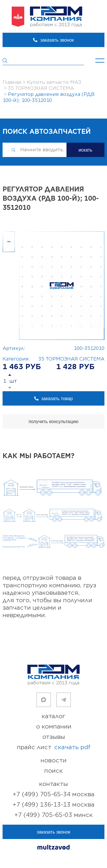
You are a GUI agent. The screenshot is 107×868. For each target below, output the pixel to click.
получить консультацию (53, 422)
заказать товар (57, 399)
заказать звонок (57, 40)
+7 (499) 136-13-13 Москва (54, 805)
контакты (53, 784)
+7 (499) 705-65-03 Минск (54, 815)
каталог (53, 716)
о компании (54, 727)
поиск (53, 771)
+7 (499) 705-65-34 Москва (54, 794)
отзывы (54, 737)
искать (85, 150)
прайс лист (54, 747)
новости (53, 761)
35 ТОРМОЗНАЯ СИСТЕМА (71, 359)
